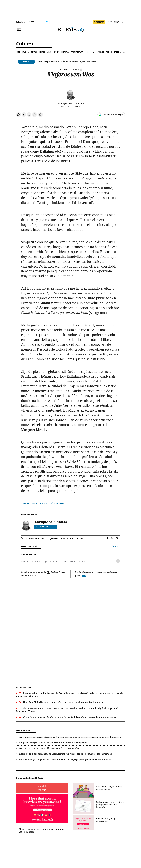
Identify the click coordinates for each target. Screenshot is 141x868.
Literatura (55, 561)
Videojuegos (98, 52)
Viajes (45, 561)
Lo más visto (23, 730)
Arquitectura (77, 52)
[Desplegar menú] (19, 30)
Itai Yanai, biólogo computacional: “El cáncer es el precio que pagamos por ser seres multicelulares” (65, 759)
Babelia (117, 52)
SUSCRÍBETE (99, 22)
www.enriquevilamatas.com (43, 503)
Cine (18, 52)
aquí (84, 575)
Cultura (25, 44)
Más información (29, 575)
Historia (65, 52)
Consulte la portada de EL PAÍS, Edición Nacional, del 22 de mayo (66, 62)
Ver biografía (46, 527)
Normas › (116, 546)
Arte (49, 52)
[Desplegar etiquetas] (118, 561)
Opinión (25, 561)
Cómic (88, 52)
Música (26, 52)
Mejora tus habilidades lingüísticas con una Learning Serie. (41, 830)
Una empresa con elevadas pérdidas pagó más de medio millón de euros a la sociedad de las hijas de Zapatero (70, 737)
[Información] (81, 70)
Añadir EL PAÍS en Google (113, 115)
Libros (42, 52)
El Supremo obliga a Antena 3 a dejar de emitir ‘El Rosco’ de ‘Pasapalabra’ (53, 743)
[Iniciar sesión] (116, 22)
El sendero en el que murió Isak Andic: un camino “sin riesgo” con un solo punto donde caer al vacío (65, 754)
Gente (73, 561)
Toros (109, 52)
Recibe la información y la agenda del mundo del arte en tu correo (55, 538)
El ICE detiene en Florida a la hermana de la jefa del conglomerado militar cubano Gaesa (70, 717)
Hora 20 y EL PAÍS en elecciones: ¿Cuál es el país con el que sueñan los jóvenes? (64, 702)
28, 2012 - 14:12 (70, 107)
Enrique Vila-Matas (70, 103)
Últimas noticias (26, 688)
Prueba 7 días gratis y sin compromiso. (107, 820)
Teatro (34, 52)
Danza (56, 52)
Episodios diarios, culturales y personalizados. (109, 788)
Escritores (35, 561)
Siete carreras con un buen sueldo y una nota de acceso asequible (49, 748)
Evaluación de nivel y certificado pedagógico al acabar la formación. (110, 805)
